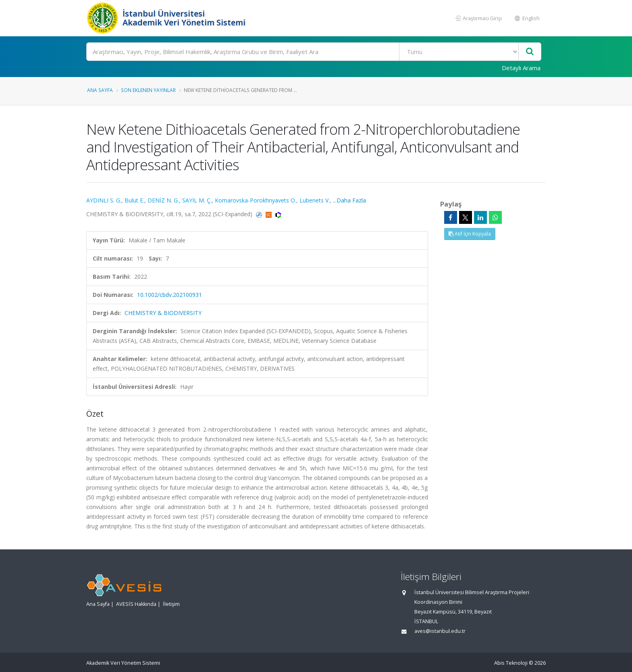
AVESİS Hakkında (136, 604)
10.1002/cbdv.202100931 (169, 295)
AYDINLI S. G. (104, 200)
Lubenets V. (315, 200)
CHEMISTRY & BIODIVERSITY (163, 313)
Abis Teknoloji (511, 663)
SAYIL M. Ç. (197, 200)
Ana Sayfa (100, 90)
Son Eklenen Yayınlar (148, 90)
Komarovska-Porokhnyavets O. (256, 200)
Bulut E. (134, 200)
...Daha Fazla (349, 200)
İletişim (171, 604)
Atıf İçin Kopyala (470, 234)
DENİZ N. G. (163, 200)
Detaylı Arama (521, 68)
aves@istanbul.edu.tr (440, 631)
